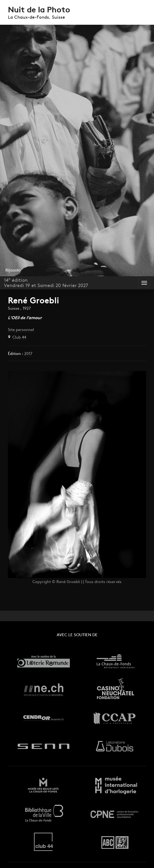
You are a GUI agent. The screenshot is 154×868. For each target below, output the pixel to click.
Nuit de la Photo (39, 10)
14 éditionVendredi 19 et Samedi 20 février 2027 (46, 283)
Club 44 (19, 338)
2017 (28, 354)
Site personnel (21, 330)
